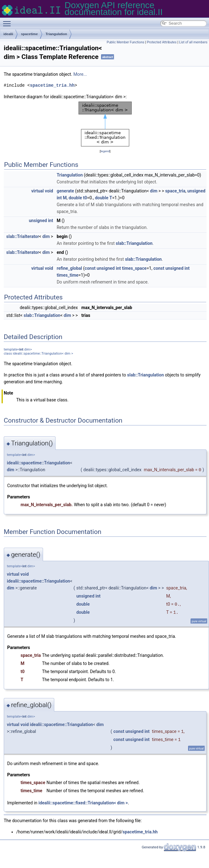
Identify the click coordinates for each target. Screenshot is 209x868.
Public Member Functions (126, 42)
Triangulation (56, 34)
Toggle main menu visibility (8, 21)
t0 (85, 198)
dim (154, 191)
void (49, 191)
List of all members (193, 42)
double (75, 198)
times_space (134, 268)
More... (80, 74)
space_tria (175, 191)
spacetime (29, 34)
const (90, 268)
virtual (37, 191)
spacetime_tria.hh (52, 85)
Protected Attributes (162, 42)
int (59, 198)
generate (66, 191)
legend (105, 151)
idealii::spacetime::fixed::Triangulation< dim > (83, 803)
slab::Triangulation (134, 243)
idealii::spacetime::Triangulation (39, 463)
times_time (68, 275)
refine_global (69, 268)
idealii (8, 34)
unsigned (197, 191)
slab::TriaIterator (23, 236)
